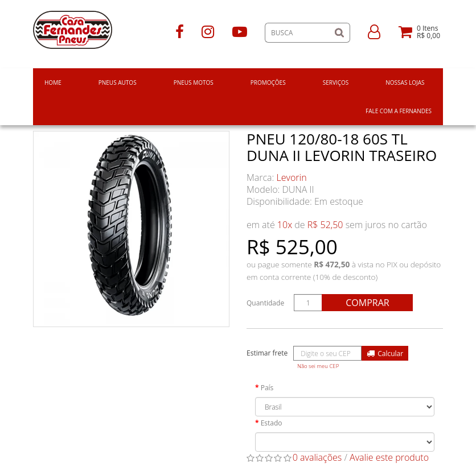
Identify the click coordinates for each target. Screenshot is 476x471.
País (267, 388)
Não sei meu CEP (318, 366)
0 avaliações (317, 457)
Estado (272, 423)
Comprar (367, 303)
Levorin (292, 177)
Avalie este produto (389, 457)
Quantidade (265, 303)
